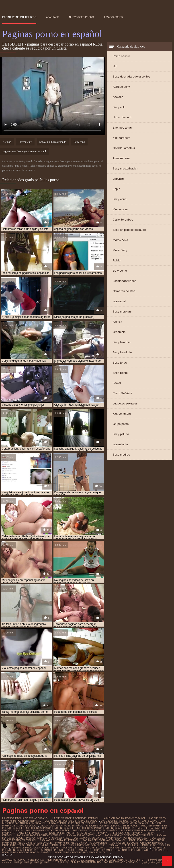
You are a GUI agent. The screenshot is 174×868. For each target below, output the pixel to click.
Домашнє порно (14, 860)
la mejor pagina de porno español (26, 818)
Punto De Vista (122, 393)
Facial (117, 383)
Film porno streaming (86, 862)
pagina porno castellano (84, 835)
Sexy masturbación (125, 168)
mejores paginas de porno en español (112, 826)
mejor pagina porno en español (61, 826)
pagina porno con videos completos (129, 835)
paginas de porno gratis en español (141, 850)
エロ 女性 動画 (60, 862)
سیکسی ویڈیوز (87, 860)
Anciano (118, 97)
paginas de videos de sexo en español (27, 852)
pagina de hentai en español (21, 833)
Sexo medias (121, 455)
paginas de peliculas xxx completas (34, 848)
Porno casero (121, 56)
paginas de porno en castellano (84, 848)
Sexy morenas (122, 312)
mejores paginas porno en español (50, 828)
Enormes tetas (122, 128)
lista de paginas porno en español (72, 823)
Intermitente (120, 444)
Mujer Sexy (120, 250)
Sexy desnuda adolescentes (131, 77)
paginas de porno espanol (95, 850)
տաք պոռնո (138, 860)
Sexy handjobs (123, 352)
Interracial (119, 301)
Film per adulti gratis (62, 860)
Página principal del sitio (19, 17)
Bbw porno (120, 271)
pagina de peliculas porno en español (69, 833)
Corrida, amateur (124, 148)
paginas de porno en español (128, 848)
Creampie (119, 332)
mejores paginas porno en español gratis (105, 828)
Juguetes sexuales (125, 403)
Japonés (118, 179)
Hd (115, 66)
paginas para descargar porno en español (24, 151)
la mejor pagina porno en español (76, 818)
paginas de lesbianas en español (104, 840)
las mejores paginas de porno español (71, 821)
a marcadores (113, 17)
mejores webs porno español (141, 830)
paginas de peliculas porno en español (137, 843)
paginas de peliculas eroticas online (27, 843)
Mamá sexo (120, 240)
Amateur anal (122, 158)
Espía (117, 189)
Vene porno (36, 860)
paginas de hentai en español (59, 840)
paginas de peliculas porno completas (81, 843)
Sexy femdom (122, 342)
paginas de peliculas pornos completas (79, 845)
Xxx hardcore (121, 138)
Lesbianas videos (124, 281)
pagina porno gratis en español (48, 838)
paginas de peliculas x (124, 845)
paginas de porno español (57, 850)
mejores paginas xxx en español (48, 830)
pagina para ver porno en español (40, 835)
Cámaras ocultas (124, 291)
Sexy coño (120, 199)
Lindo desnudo (122, 117)
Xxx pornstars (122, 414)
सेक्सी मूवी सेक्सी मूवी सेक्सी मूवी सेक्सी (31, 862)
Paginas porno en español (121, 862)
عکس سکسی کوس (152, 862)
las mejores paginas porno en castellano (129, 821)
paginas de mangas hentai (146, 840)
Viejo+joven (120, 209)
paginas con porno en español (127, 838)
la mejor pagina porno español (124, 818)
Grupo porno (121, 424)
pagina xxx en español (88, 838)
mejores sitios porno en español (95, 830)
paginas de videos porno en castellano (82, 852)
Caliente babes (123, 220)
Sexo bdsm (120, 373)
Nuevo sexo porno (81, 17)
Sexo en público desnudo (129, 230)
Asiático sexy (121, 87)
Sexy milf (119, 107)
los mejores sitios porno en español (124, 823)
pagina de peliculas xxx (114, 833)
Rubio (117, 260)
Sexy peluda (121, 434)
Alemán (117, 322)
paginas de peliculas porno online (25, 845)
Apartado (53, 17)
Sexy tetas (120, 363)
